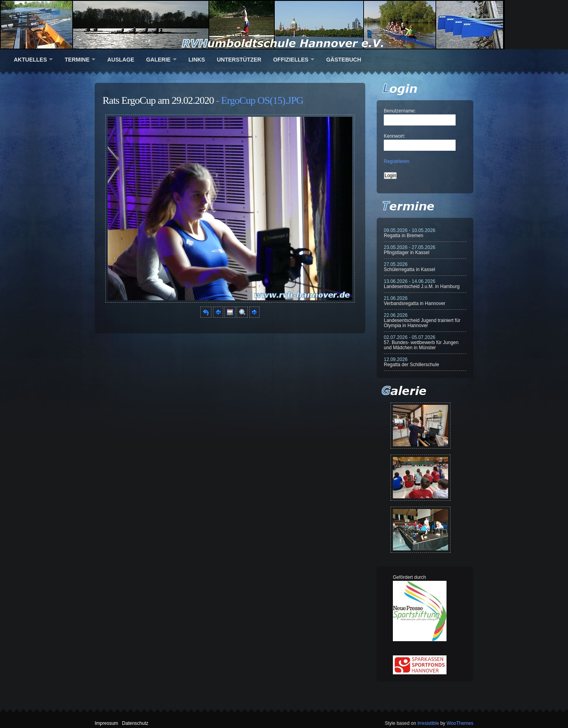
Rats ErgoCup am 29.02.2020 (158, 100)
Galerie (158, 60)
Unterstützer (239, 60)
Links (197, 60)
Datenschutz (135, 723)
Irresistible (428, 723)
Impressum (106, 723)
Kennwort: (394, 136)
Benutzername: (400, 111)
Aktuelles (30, 60)
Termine (77, 60)
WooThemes (460, 723)
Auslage (121, 60)
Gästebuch (344, 60)
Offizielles (291, 60)
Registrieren (397, 161)
